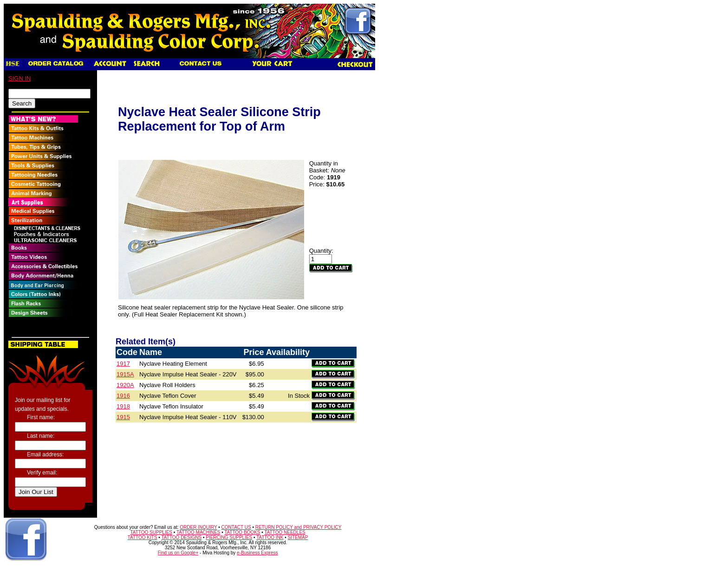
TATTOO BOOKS (242, 532)
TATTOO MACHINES (198, 532)
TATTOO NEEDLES (285, 532)
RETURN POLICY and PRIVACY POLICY (299, 527)
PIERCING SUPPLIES (229, 537)
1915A (125, 374)
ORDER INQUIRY (198, 527)
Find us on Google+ (178, 553)
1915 (123, 417)
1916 (123, 396)
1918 (123, 406)
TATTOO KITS (143, 537)
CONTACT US (236, 527)
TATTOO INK (270, 537)
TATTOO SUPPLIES (151, 532)
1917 (123, 364)
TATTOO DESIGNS (181, 537)
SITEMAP (298, 537)
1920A (125, 385)
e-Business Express (257, 553)
